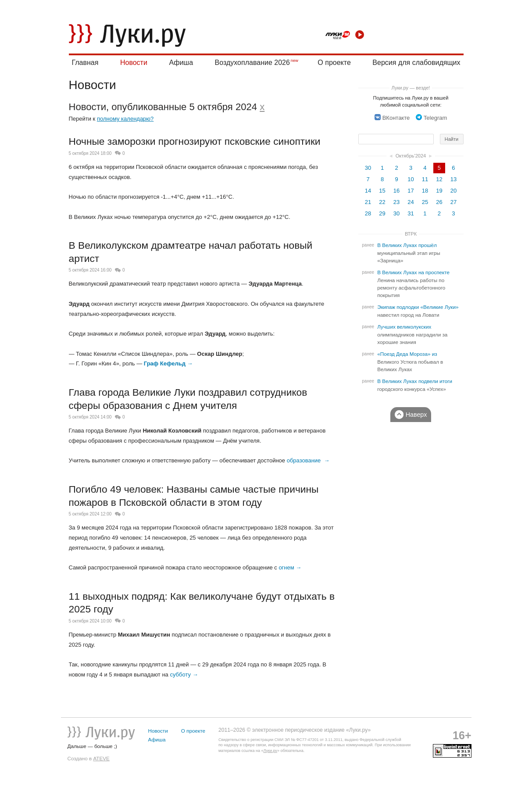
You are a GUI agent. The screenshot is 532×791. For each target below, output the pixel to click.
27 (453, 202)
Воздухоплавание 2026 (252, 63)
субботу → (184, 675)
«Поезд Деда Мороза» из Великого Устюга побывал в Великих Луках (410, 362)
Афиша (181, 63)
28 (368, 213)
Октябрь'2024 (411, 156)
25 (425, 202)
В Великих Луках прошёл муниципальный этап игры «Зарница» (409, 253)
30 (368, 168)
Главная (85, 63)
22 (382, 202)
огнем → (290, 567)
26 (439, 202)
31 (411, 213)
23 (396, 202)
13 (453, 179)
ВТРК (411, 234)
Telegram (431, 118)
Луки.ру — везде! (411, 88)
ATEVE (101, 758)
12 (439, 179)
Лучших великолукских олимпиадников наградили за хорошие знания (412, 335)
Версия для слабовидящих (416, 63)
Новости (134, 63)
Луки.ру (270, 751)
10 (411, 179)
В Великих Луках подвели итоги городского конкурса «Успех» (415, 385)
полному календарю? (125, 119)
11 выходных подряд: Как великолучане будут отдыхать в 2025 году (202, 603)
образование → (308, 460)
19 (439, 191)
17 (411, 191)
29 (382, 213)
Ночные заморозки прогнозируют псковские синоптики (195, 141)
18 (425, 191)
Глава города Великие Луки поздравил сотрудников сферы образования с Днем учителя (188, 399)
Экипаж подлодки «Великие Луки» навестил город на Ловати (418, 311)
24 (411, 202)
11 (425, 179)
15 (382, 191)
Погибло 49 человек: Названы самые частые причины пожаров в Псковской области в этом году (194, 496)
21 (368, 202)
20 (453, 191)
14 (368, 191)
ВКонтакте (392, 118)
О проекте (334, 63)
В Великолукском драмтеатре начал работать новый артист (191, 252)
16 (396, 191)
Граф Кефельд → (168, 363)
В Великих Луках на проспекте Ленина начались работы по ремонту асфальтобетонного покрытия (413, 284)
